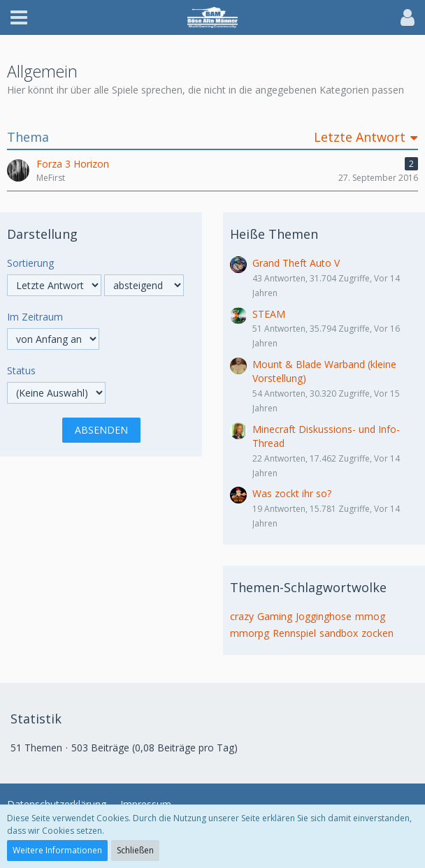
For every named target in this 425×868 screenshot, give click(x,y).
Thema (28, 137)
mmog (370, 616)
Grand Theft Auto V (296, 263)
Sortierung (30, 263)
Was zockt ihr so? (292, 493)
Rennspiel (294, 633)
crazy (242, 616)
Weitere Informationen (57, 850)
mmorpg (250, 633)
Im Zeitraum (35, 317)
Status (21, 370)
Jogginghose (324, 616)
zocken (377, 633)
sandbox (339, 633)
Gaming (275, 616)
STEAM (269, 314)
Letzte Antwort (360, 137)
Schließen (135, 850)
